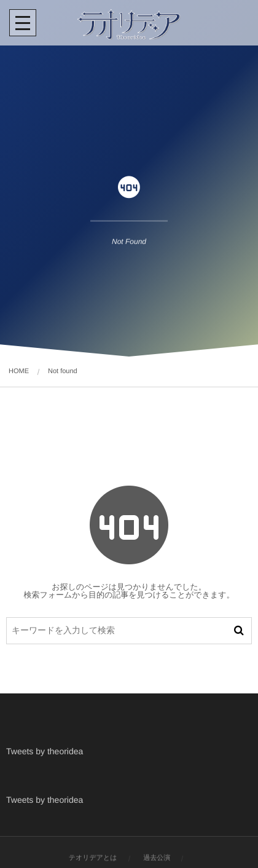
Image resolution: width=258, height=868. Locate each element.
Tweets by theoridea (45, 751)
